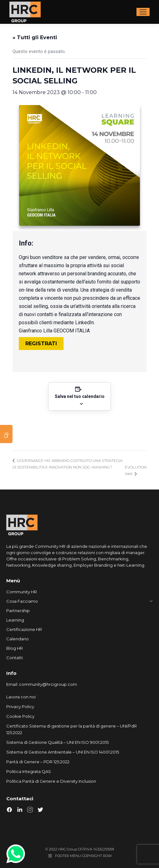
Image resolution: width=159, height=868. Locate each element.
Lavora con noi (21, 697)
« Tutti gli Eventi (35, 37)
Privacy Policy (20, 707)
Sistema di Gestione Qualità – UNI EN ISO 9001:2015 (57, 742)
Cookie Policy (20, 716)
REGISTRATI (41, 344)
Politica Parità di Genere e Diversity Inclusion (51, 781)
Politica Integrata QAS (29, 771)
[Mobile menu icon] (143, 12)
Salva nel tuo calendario (80, 396)
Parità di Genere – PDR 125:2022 (38, 762)
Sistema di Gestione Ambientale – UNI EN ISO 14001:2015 (63, 752)
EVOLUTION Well (136, 470)
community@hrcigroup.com (48, 684)
